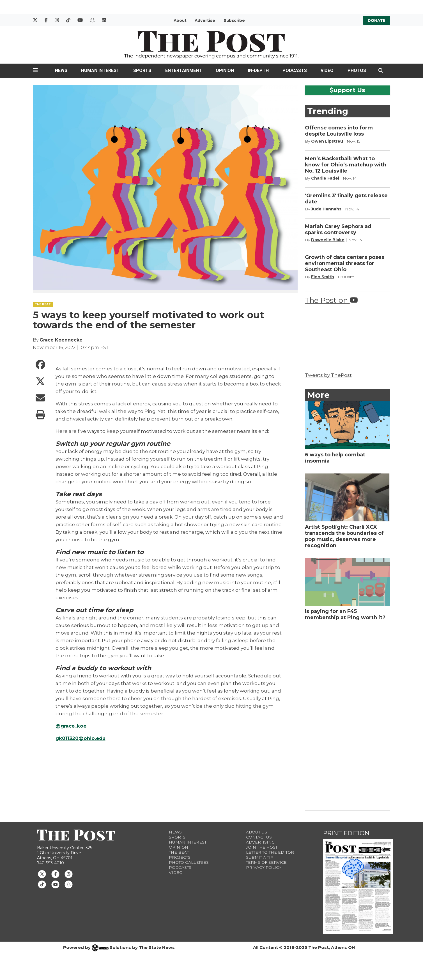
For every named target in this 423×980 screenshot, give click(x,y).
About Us (257, 832)
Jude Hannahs (326, 209)
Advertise (205, 20)
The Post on (331, 300)
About (180, 20)
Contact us (259, 837)
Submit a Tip (260, 857)
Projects (180, 857)
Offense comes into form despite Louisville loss (339, 131)
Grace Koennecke (61, 340)
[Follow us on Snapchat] (69, 884)
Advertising (260, 842)
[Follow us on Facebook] (55, 874)
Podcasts (295, 70)
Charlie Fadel (325, 178)
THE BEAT (43, 304)
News (61, 70)
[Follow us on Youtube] (55, 884)
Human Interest (100, 70)
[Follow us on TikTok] (42, 884)
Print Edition (346, 833)
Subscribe (234, 20)
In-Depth (258, 70)
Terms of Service (266, 862)
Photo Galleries (189, 862)
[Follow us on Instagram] (69, 874)
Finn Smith (323, 277)
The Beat (179, 852)
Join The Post (262, 847)
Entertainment (184, 70)
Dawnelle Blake (328, 240)
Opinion (225, 70)
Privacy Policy (264, 867)
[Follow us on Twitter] (42, 874)
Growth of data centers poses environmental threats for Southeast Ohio (345, 263)
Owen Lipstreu (327, 141)
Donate (377, 20)
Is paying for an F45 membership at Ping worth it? (345, 614)
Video (327, 70)
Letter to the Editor (270, 852)
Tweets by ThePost (328, 375)
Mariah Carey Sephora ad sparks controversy (338, 229)
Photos (357, 70)
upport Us (348, 90)
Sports (142, 70)
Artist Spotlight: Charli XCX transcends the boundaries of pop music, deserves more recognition (344, 536)
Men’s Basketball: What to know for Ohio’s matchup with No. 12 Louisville (346, 165)
